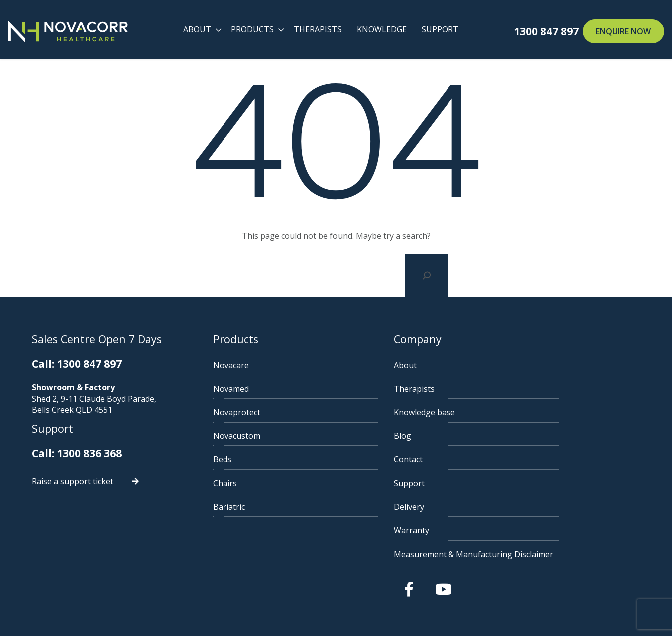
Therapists (317, 29)
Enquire (623, 31)
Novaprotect (264, 412)
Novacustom (264, 436)
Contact (462, 459)
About (197, 29)
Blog (456, 436)
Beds (250, 459)
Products (252, 29)
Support (440, 29)
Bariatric (256, 507)
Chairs (252, 483)
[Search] (427, 276)
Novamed (258, 389)
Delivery (463, 507)
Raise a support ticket (74, 480)
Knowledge (381, 29)
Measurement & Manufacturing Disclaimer (527, 554)
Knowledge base (478, 412)
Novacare (258, 365)
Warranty (465, 530)
